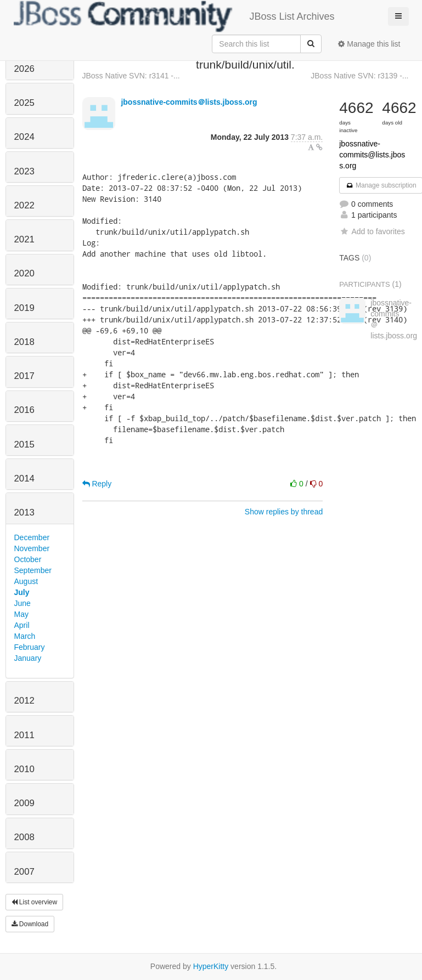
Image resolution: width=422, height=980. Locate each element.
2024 (24, 137)
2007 (24, 872)
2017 (24, 376)
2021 (24, 239)
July (22, 592)
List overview (35, 902)
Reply (97, 484)
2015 (24, 444)
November (32, 548)
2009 (24, 803)
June (22, 603)
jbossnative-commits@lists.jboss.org (372, 155)
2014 (24, 478)
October (28, 559)
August (26, 581)
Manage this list (369, 44)
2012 (24, 701)
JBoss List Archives (174, 16)
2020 (24, 273)
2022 (24, 205)
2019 (24, 308)
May (21, 614)
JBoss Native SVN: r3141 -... (131, 76)
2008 (24, 837)
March (25, 636)
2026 (24, 69)
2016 (24, 410)
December (32, 537)
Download (30, 924)
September (33, 570)
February (30, 647)
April (22, 625)
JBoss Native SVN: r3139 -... (359, 76)
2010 (24, 769)
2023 (24, 171)
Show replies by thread (284, 512)
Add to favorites (372, 231)
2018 (24, 342)
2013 (24, 512)
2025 (24, 103)
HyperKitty (211, 966)
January (28, 658)
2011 (24, 735)
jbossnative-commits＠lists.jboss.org (189, 102)
